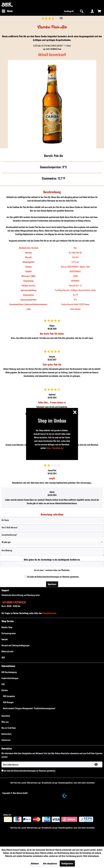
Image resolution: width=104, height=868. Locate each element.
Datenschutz (6, 734)
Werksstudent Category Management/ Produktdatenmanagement (29, 708)
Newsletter (6, 716)
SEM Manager (8, 702)
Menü (7, 11)
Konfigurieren (67, 863)
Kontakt (5, 639)
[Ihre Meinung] (52, 552)
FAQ (3, 684)
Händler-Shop (7, 627)
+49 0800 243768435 (14, 602)
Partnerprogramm (9, 633)
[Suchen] (82, 11)
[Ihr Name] (52, 520)
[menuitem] (7, 11)
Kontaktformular (49, 613)
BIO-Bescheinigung (9, 672)
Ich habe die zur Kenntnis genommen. (53, 577)
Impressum (6, 740)
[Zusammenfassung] (52, 535)
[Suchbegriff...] (74, 11)
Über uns (5, 722)
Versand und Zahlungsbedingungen (16, 645)
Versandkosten (46, 783)
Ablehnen (35, 863)
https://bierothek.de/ (55, 448)
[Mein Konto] (92, 11)
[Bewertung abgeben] (52, 542)
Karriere (5, 690)
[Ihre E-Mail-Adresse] (52, 527)
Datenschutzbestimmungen (48, 577)
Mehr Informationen (91, 856)
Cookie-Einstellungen (10, 678)
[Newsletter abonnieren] (96, 764)
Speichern (52, 584)
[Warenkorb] (99, 11)
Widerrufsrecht (8, 651)
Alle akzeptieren (50, 863)
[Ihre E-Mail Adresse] (46, 764)
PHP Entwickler (9, 696)
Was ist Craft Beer (9, 728)
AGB (3, 657)
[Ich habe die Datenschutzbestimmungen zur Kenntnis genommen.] (26, 577)
